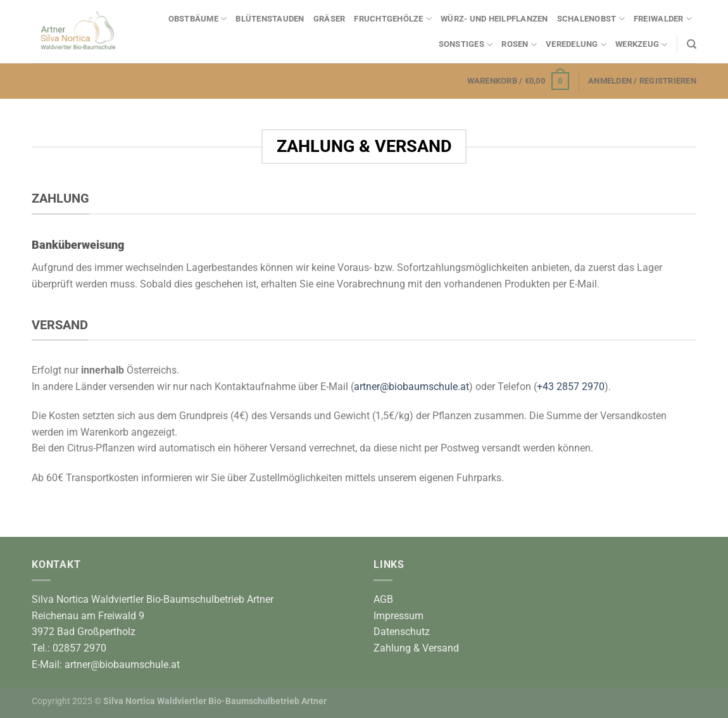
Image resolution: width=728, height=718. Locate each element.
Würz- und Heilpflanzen (494, 19)
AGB (383, 599)
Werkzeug (642, 45)
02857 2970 (79, 648)
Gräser (329, 19)
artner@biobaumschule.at (411, 387)
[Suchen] (692, 44)
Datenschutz (402, 632)
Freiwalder (663, 19)
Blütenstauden (270, 19)
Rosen (519, 45)
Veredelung (576, 45)
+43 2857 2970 (571, 387)
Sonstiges (466, 45)
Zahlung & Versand (416, 648)
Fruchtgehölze (393, 19)
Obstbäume (198, 19)
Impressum (399, 616)
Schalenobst (591, 19)
